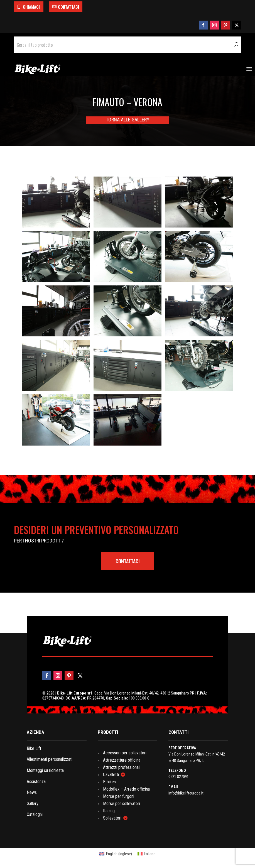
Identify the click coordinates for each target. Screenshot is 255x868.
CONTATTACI (68, 7)
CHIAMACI (31, 7)
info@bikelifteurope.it (186, 793)
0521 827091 (179, 777)
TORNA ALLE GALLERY (128, 120)
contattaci (128, 561)
